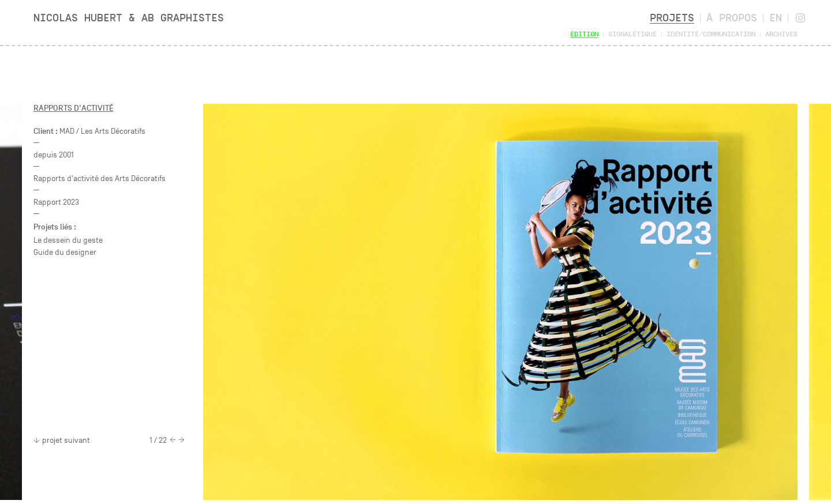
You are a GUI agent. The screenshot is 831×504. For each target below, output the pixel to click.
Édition (584, 34)
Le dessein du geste (68, 240)
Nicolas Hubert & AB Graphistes (129, 18)
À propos (732, 18)
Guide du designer (65, 252)
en (776, 18)
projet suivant (62, 440)
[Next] (181, 441)
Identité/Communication (711, 34)
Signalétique (632, 34)
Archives (781, 34)
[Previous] (173, 441)
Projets (672, 18)
